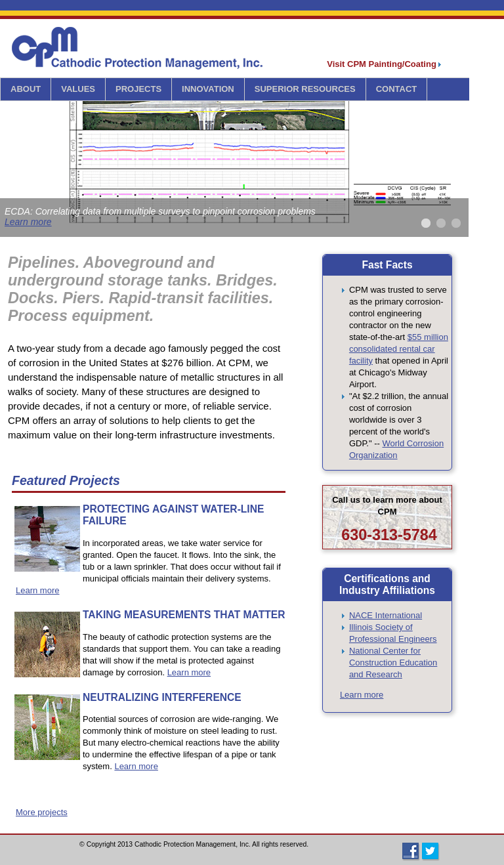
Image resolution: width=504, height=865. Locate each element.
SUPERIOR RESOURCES (305, 89)
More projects (42, 812)
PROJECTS (138, 89)
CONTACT (397, 89)
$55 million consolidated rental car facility (399, 349)
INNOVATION (208, 89)
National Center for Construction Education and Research (393, 663)
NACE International (386, 615)
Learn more (28, 222)
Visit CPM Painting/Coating (384, 64)
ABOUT (26, 89)
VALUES (78, 89)
